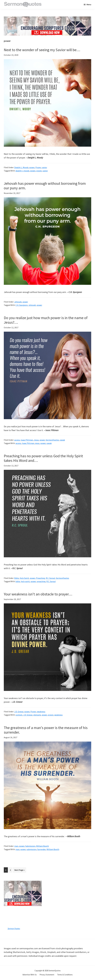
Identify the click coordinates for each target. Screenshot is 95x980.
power (32, 167)
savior (44, 167)
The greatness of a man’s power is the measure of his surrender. (46, 730)
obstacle (37, 715)
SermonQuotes (52, 440)
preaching (41, 581)
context (19, 715)
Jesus (36, 440)
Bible (17, 578)
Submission (30, 846)
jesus (37, 443)
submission (31, 849)
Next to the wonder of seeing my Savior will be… (42, 50)
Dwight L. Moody (21, 167)
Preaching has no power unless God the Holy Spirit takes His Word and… (43, 458)
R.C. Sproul (50, 578)
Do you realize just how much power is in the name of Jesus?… (46, 320)
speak (62, 440)
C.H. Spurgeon (22, 305)
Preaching (40, 578)
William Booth (43, 846)
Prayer (38, 167)
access (17, 440)
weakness (41, 712)
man (16, 846)
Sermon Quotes (14, 928)
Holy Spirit (24, 578)
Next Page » (19, 870)
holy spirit (25, 581)
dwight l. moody (22, 171)
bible (18, 581)
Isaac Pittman (27, 440)
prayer (39, 171)
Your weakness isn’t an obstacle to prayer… (38, 594)
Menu (89, 4)
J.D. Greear (19, 712)
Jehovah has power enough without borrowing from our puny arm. (45, 186)
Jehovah (18, 302)
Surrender (41, 849)
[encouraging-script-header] (47, 18)
